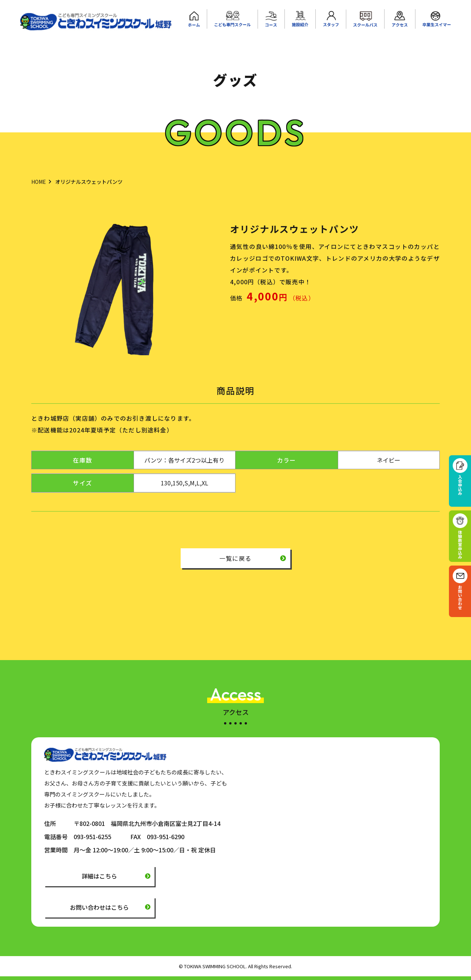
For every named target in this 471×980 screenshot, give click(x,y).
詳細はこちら (99, 876)
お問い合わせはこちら (99, 907)
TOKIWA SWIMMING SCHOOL (215, 966)
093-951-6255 (92, 837)
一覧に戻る (235, 558)
